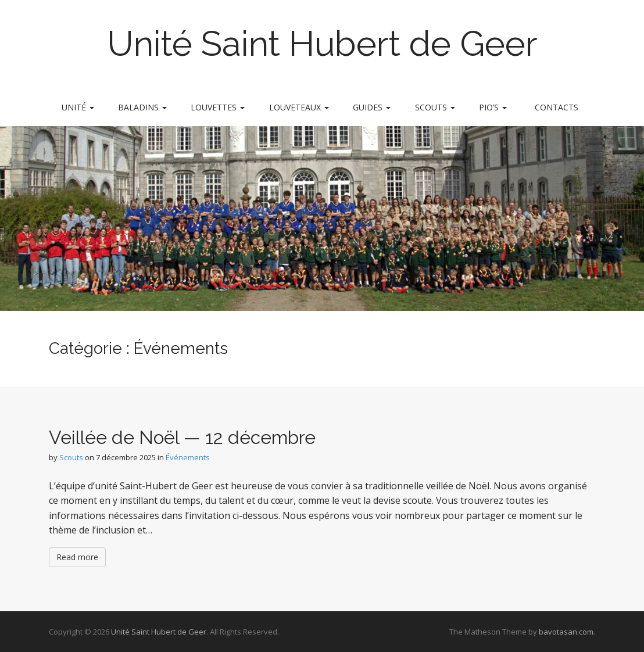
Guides (372, 107)
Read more (77, 557)
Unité (78, 107)
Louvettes (218, 107)
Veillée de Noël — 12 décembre (182, 437)
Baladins (142, 107)
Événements (188, 457)
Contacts (557, 107)
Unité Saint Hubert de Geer (322, 44)
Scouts (435, 107)
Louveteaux (299, 107)
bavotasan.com (566, 632)
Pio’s (493, 107)
